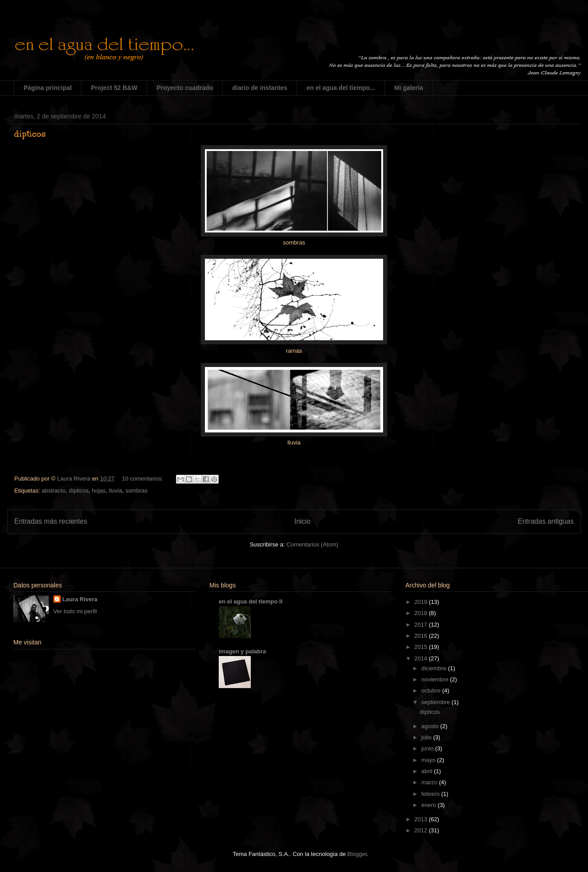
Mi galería (409, 88)
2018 (422, 613)
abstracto (53, 491)
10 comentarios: (143, 479)
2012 (422, 830)
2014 (422, 658)
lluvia (116, 491)
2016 (422, 636)
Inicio (302, 521)
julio (427, 737)
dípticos (30, 134)
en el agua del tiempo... (341, 88)
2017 (422, 625)
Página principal (48, 88)
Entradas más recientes (51, 521)
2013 (422, 819)
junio (428, 748)
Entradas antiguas (546, 521)
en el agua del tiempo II (251, 601)
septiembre (437, 702)
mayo (429, 760)
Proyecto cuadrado (185, 88)
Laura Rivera (80, 599)
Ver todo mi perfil (75, 611)
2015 (422, 647)
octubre (432, 691)
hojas (99, 491)
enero (430, 805)
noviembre (436, 679)
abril (428, 771)
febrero (431, 794)
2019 (422, 602)
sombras (136, 491)
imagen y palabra (242, 651)
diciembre (435, 668)
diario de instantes (260, 88)
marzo (430, 782)
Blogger (357, 854)
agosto (431, 726)
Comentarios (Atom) (312, 544)
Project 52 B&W (114, 88)
